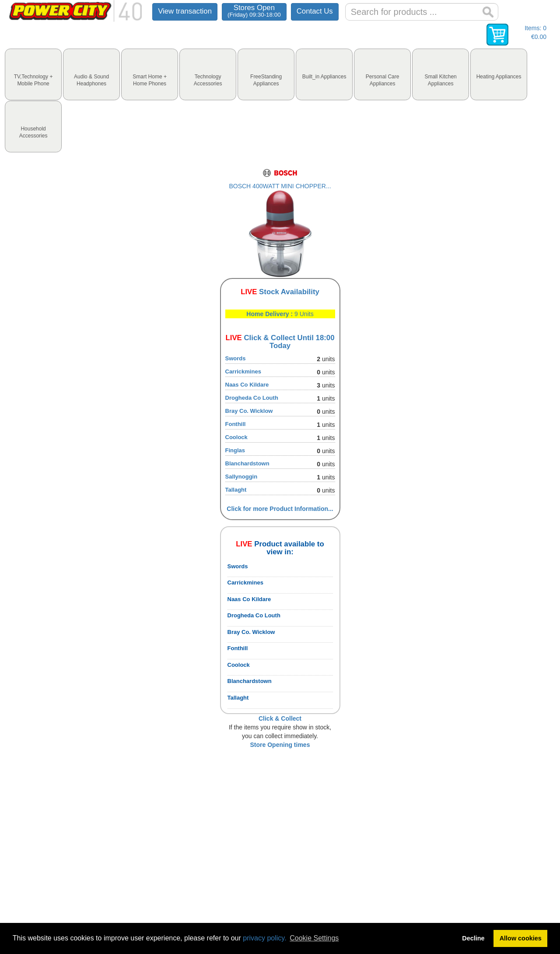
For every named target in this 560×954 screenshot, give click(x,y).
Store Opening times (280, 745)
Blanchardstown (247, 463)
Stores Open (254, 11)
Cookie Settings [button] (314, 938)
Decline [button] (473, 938)
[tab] (33, 74)
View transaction (185, 11)
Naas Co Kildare (247, 385)
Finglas (235, 450)
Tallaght (236, 490)
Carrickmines (243, 371)
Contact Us (315, 11)
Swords (236, 358)
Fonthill (236, 424)
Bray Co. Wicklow (249, 411)
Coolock (236, 437)
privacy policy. (264, 938)
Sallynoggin (241, 477)
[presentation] (33, 74)
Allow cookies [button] (521, 938)
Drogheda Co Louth (252, 398)
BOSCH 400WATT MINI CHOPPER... (280, 186)
